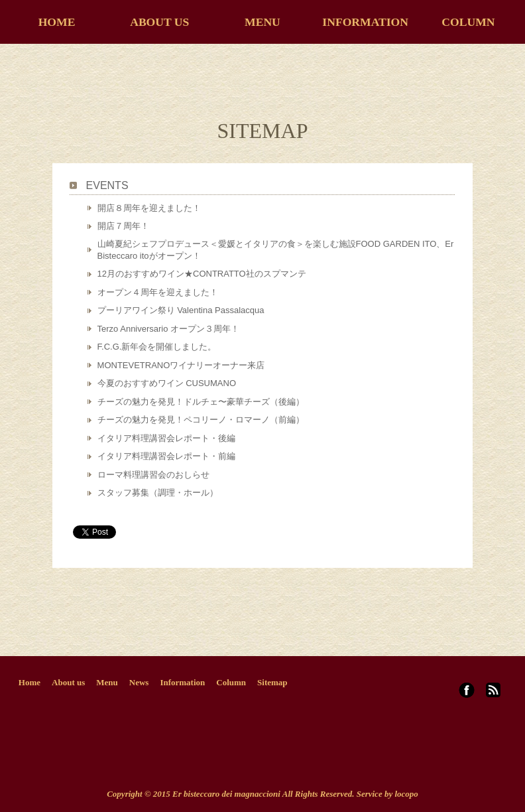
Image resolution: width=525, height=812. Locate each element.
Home (29, 682)
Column (231, 682)
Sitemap (272, 682)
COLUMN (468, 22)
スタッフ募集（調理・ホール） (158, 493)
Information (182, 682)
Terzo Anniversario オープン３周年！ (169, 329)
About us (68, 682)
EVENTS (107, 185)
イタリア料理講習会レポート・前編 (166, 456)
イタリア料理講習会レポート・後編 (166, 438)
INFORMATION (365, 22)
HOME (57, 22)
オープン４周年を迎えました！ (158, 292)
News (139, 682)
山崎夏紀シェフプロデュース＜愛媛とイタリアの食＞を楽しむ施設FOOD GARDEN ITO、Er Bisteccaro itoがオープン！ (276, 250)
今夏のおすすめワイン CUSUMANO (167, 383)
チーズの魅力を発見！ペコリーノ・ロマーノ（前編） (201, 420)
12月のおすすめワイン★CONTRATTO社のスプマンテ (202, 274)
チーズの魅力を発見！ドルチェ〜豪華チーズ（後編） (201, 402)
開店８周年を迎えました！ (149, 208)
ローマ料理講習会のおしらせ (153, 475)
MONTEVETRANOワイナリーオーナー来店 (181, 365)
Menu (107, 682)
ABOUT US (159, 22)
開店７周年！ (123, 226)
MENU (262, 22)
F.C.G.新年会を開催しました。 (157, 347)
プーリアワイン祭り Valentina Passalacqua (181, 310)
